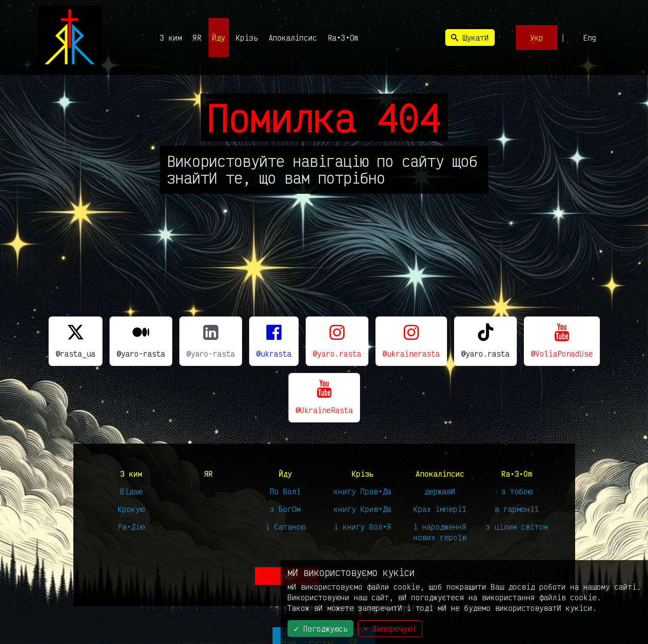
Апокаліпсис (293, 38)
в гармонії (517, 509)
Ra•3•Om (343, 38)
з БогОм (285, 509)
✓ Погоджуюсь (320, 629)
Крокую (131, 509)
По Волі (285, 491)
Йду (219, 38)
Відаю (131, 491)
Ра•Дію (131, 527)
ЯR (197, 38)
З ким (171, 38)
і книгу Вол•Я (363, 527)
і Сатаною (285, 527)
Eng (590, 38)
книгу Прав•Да (363, 491)
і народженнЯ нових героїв (440, 532)
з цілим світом (517, 527)
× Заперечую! (390, 629)
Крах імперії (440, 509)
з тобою (517, 491)
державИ (440, 491)
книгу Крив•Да (363, 509)
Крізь (247, 38)
